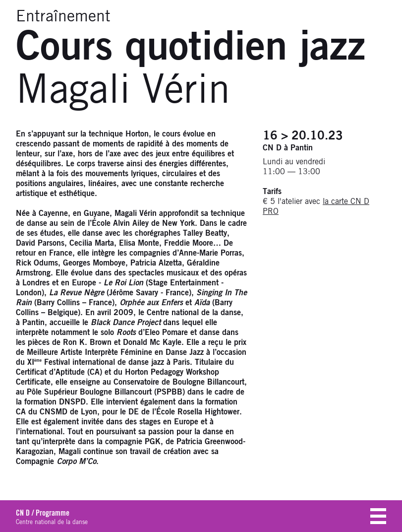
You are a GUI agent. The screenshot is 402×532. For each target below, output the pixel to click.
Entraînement (63, 17)
